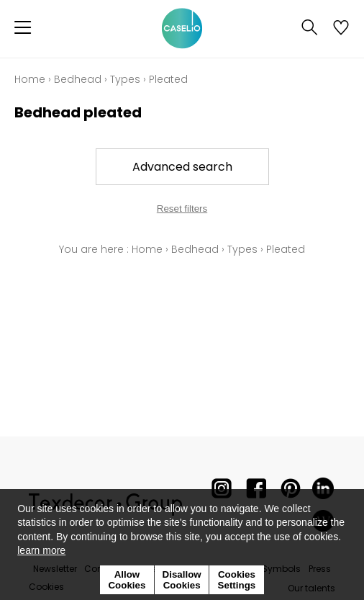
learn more (41, 550)
